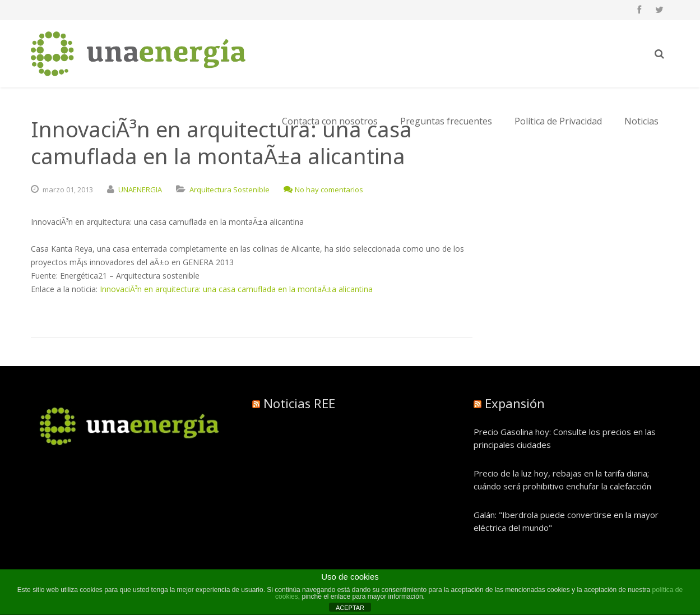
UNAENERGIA (140, 189)
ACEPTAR (350, 608)
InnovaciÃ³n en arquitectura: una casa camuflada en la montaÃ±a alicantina (236, 289)
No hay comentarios (323, 189)
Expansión (515, 403)
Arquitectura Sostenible (230, 189)
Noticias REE (299, 403)
